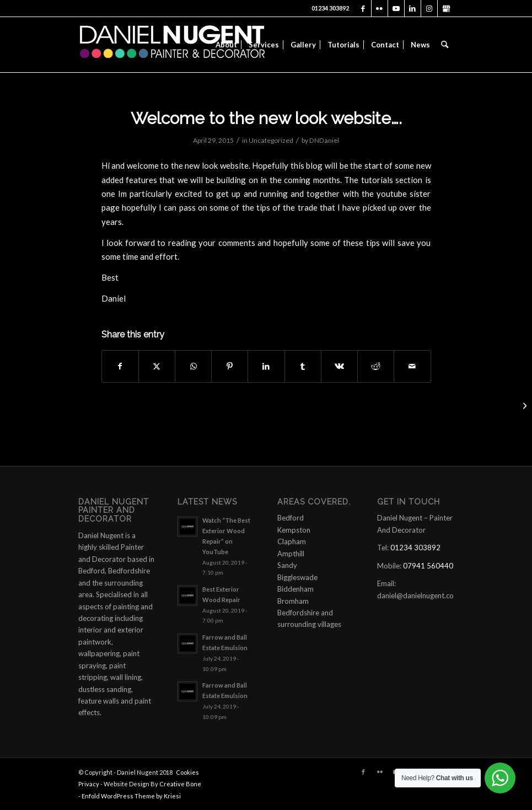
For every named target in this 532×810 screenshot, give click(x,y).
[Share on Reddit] (376, 366)
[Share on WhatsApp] (193, 366)
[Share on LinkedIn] (266, 366)
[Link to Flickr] (380, 8)
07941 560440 (428, 566)
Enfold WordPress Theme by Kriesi (131, 796)
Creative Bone (180, 784)
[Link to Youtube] (396, 8)
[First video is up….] (523, 405)
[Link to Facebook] (363, 8)
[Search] (445, 45)
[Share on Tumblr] (303, 366)
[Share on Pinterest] (230, 366)
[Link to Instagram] (429, 8)
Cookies (187, 772)
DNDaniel (324, 140)
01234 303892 (330, 8)
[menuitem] (226, 45)
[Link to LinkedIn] (413, 8)
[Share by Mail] (412, 366)
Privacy (89, 784)
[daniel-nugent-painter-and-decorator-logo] (172, 45)
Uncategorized (271, 140)
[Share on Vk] (339, 366)
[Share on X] (157, 366)
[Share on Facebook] (120, 366)
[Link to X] (446, 8)
